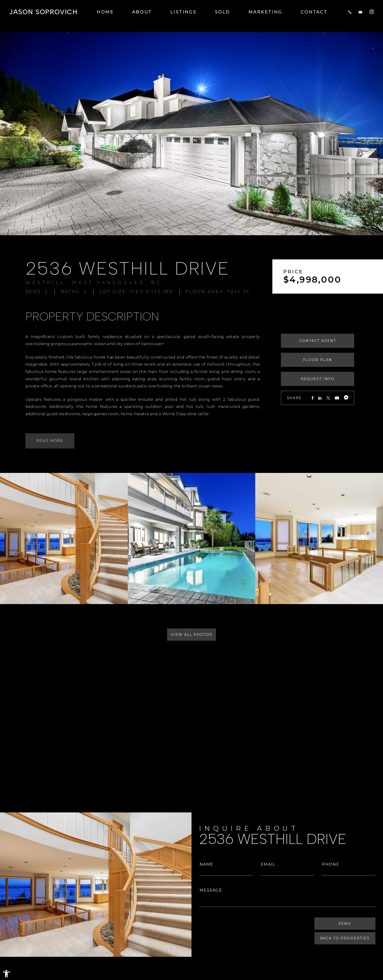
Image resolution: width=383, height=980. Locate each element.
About (142, 12)
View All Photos (191, 635)
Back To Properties (345, 938)
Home (105, 12)
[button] (6, 974)
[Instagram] (372, 12)
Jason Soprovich (43, 12)
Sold (223, 12)
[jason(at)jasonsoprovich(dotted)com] (360, 12)
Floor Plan (333, 360)
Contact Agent (333, 341)
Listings (183, 12)
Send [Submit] (345, 924)
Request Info (333, 379)
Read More (38, 441)
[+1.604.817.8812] (350, 12)
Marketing (265, 12)
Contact (314, 12)
